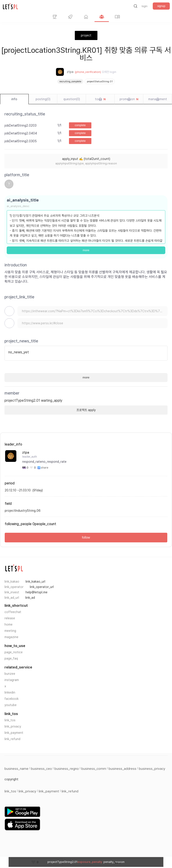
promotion (129, 99)
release (10, 618)
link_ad (30, 598)
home (9, 624)
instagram (12, 680)
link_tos (10, 720)
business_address (123, 769)
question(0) (72, 99)
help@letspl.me (37, 592)
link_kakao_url (35, 581)
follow (86, 537)
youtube (11, 705)
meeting (10, 631)
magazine (11, 637)
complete (80, 125)
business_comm (94, 769)
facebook (12, 699)
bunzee (10, 674)
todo (100, 99)
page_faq (11, 658)
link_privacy (13, 726)
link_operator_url (42, 587)
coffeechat (13, 612)
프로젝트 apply (86, 410)
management (158, 99)
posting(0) (43, 99)
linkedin (10, 692)
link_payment (14, 733)
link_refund (12, 739)
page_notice (14, 652)
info (14, 99)
